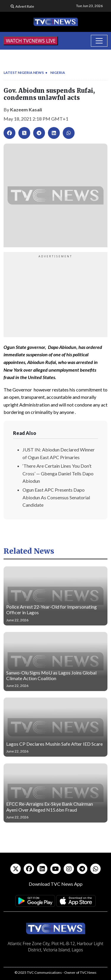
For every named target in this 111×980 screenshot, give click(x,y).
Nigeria (58, 73)
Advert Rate (25, 6)
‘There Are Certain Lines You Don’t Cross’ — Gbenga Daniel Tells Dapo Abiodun (58, 473)
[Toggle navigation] (99, 41)
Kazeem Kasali (26, 109)
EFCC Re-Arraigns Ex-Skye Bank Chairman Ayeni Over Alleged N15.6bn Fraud (50, 807)
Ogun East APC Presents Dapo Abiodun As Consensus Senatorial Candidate (56, 497)
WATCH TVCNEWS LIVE (31, 41)
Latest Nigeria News (24, 73)
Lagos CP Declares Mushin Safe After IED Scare (54, 744)
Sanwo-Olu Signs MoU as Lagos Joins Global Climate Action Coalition (51, 675)
